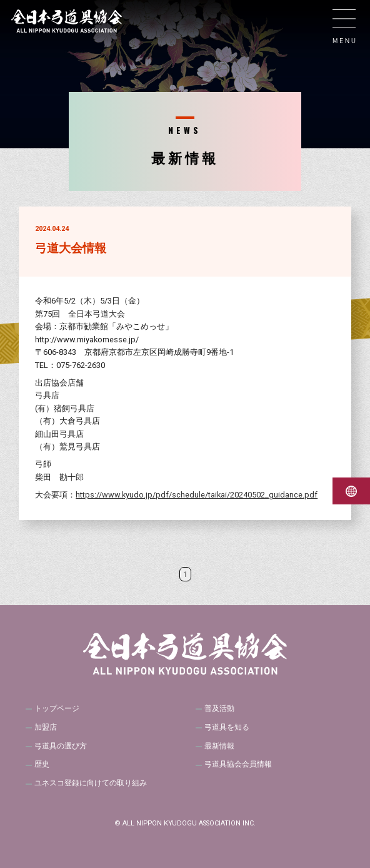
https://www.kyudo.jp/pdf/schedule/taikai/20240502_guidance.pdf (197, 495)
